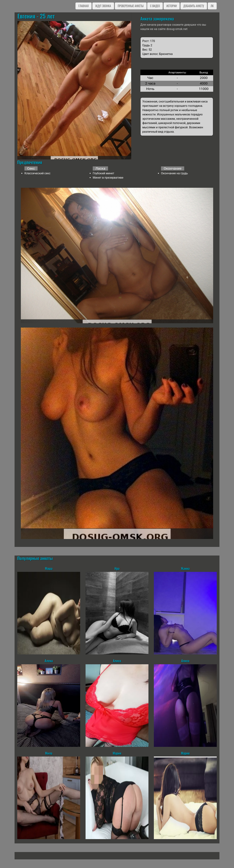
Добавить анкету (194, 6)
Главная (83, 6)
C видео (155, 6)
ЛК (212, 6)
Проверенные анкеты (131, 6)
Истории (172, 6)
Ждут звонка (103, 6)
